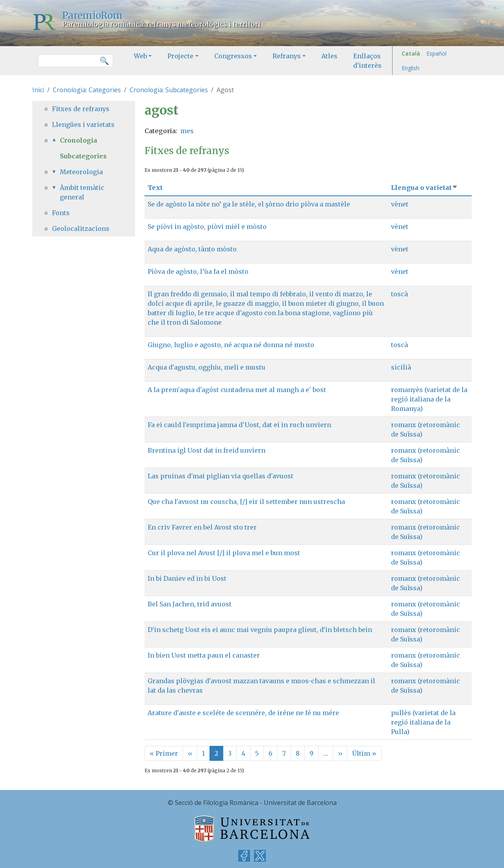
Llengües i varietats (83, 125)
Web (140, 56)
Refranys (287, 56)
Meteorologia (81, 172)
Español (436, 53)
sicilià (401, 367)
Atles (329, 56)
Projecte (180, 56)
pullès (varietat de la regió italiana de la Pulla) (423, 722)
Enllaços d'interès (367, 61)
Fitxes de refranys (81, 109)
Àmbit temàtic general (82, 192)
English (410, 68)
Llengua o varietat (424, 188)
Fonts (61, 213)
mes (187, 131)
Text (155, 188)
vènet (400, 204)
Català (411, 53)
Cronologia (79, 140)
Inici (38, 90)
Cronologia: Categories (87, 90)
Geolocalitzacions (81, 229)
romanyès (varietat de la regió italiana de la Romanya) (429, 399)
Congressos (233, 56)
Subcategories (83, 156)
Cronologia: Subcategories (169, 90)
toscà (399, 294)
